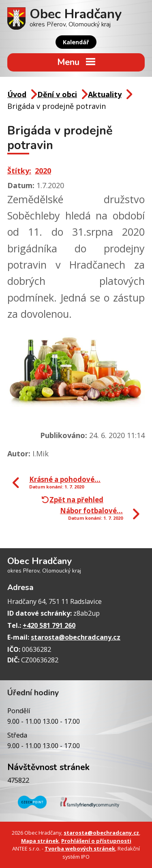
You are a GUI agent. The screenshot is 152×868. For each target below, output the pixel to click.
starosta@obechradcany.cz (76, 637)
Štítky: (19, 171)
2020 (43, 171)
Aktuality (105, 94)
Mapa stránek (40, 841)
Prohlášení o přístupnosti (96, 841)
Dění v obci (57, 94)
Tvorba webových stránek (80, 848)
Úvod (17, 94)
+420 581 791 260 (49, 625)
